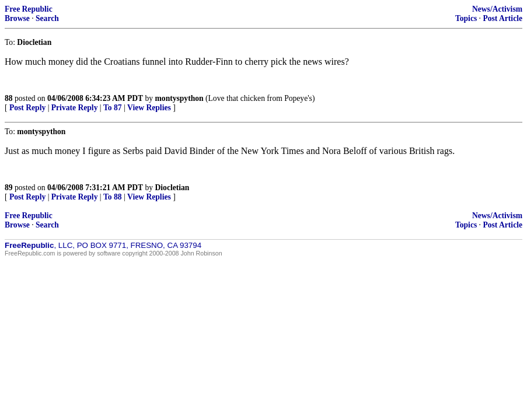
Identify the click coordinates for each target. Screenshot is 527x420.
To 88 (113, 197)
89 (9, 188)
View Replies (149, 108)
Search (47, 18)
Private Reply (75, 108)
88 (9, 98)
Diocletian (172, 188)
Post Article (502, 18)
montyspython (179, 98)
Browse (17, 18)
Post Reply (27, 108)
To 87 (113, 108)
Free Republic (29, 9)
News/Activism (497, 9)
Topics (466, 18)
